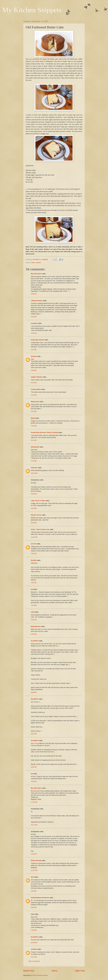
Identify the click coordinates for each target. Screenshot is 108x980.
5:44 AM (34, 426)
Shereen (34, 356)
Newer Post (29, 971)
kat (32, 589)
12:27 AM (34, 825)
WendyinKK (35, 447)
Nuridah (34, 560)
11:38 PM (34, 943)
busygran (34, 323)
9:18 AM (34, 461)
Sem (32, 877)
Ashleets (34, 949)
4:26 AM (34, 333)
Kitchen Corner (36, 515)
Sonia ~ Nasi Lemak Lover (40, 529)
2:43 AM (34, 583)
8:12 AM (34, 440)
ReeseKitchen (36, 626)
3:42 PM (34, 508)
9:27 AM (34, 957)
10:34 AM (34, 473)
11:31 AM (34, 802)
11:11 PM (34, 870)
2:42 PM (34, 605)
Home (54, 971)
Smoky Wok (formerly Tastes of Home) (45, 432)
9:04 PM (34, 767)
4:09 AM (34, 294)
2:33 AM (34, 554)
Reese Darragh (36, 860)
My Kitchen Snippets (32, 10)
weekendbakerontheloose (40, 898)
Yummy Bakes (36, 389)
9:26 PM (34, 523)
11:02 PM (34, 537)
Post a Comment (34, 961)
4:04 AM (34, 781)
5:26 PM (34, 620)
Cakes (33, 263)
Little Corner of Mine (38, 501)
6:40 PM (34, 907)
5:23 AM (34, 395)
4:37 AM (34, 350)
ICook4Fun (35, 641)
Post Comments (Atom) (40, 975)
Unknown (34, 468)
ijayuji (33, 418)
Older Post (80, 971)
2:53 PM (34, 494)
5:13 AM (34, 383)
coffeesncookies (37, 301)
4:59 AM (34, 370)
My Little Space (36, 274)
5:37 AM (34, 411)
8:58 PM (34, 692)
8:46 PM (34, 634)
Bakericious (35, 402)
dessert (38, 263)
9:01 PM (34, 734)
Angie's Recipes (37, 377)
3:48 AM (34, 891)
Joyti (33, 612)
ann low (34, 544)
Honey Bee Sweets (38, 340)
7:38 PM (34, 930)
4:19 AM (34, 317)
